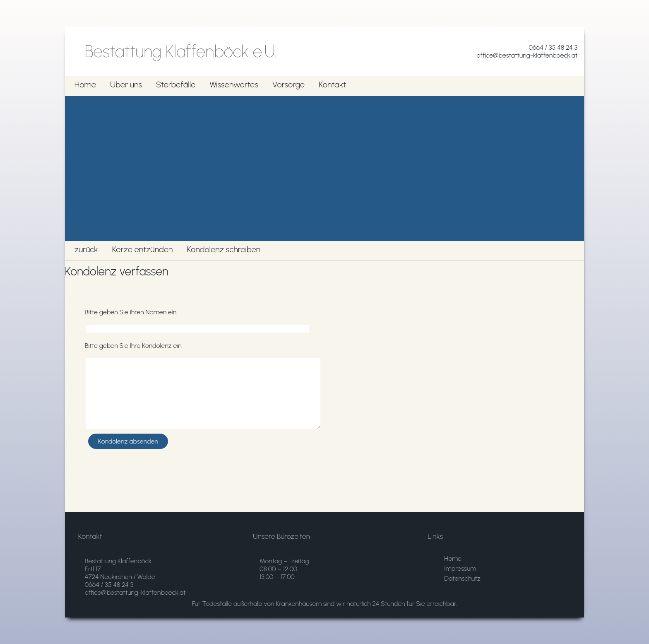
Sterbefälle (176, 84)
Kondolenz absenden (128, 441)
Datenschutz (462, 578)
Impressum (460, 568)
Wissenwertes (234, 84)
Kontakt (332, 84)
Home (85, 84)
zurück (86, 249)
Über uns (126, 84)
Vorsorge (288, 84)
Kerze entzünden (143, 249)
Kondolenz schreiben (224, 249)
